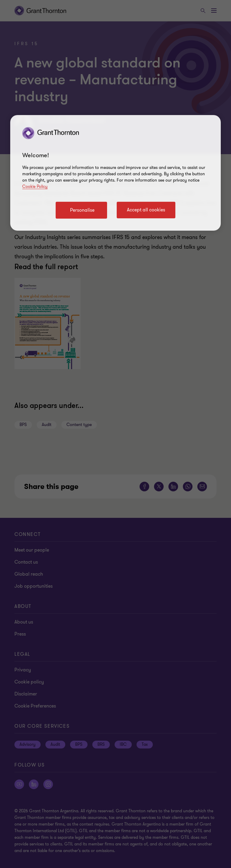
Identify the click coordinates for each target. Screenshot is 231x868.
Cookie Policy (35, 187)
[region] (115, 173)
